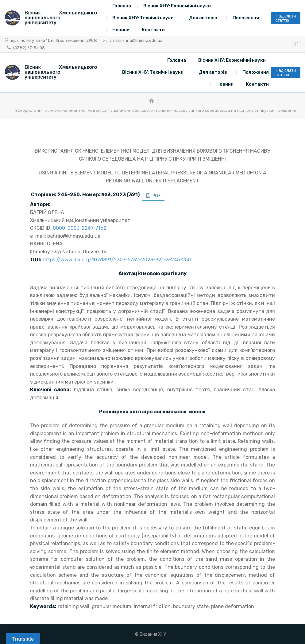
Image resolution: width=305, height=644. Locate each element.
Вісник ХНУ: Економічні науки (177, 6)
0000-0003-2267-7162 (80, 228)
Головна (122, 6)
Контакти (153, 30)
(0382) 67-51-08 (29, 48)
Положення (246, 18)
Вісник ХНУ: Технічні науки (143, 18)
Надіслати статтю (286, 18)
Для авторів (203, 18)
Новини (121, 30)
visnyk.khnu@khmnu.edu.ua (136, 40)
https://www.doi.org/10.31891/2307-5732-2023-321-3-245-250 (117, 260)
